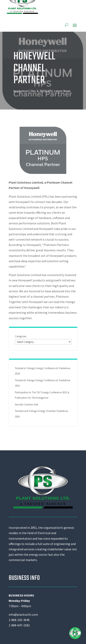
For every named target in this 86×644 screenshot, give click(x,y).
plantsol (23, 91)
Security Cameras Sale (26, 404)
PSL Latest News (59, 91)
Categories (21, 336)
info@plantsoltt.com (23, 614)
